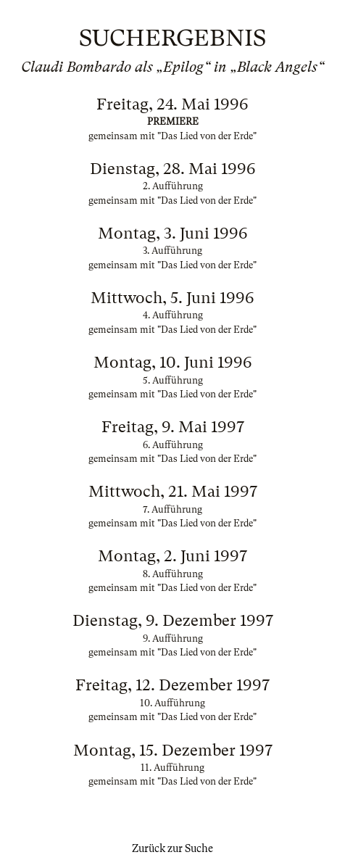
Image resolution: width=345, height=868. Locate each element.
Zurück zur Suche (172, 848)
